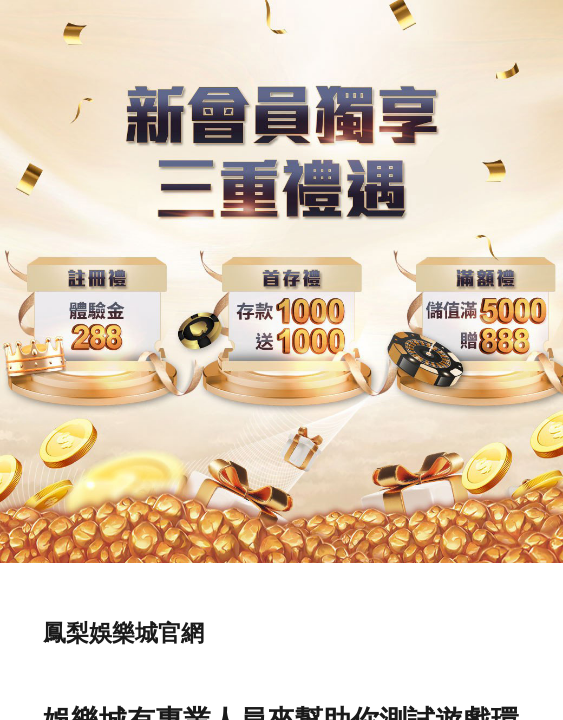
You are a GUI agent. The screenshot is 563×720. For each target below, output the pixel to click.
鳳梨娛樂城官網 (123, 633)
